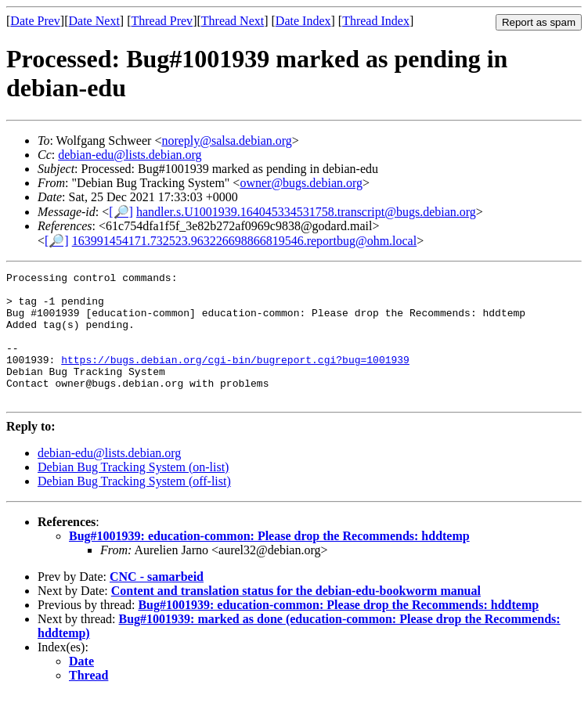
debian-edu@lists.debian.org (130, 155)
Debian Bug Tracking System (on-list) (133, 493)
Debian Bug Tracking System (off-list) (134, 507)
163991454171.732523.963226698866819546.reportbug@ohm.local (244, 241)
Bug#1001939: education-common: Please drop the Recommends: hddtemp (269, 562)
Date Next (94, 21)
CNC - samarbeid (157, 602)
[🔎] (121, 212)
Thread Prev (162, 21)
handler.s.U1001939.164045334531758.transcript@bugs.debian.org (306, 212)
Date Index (303, 21)
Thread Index (376, 21)
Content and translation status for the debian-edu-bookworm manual (296, 616)
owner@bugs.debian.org (301, 183)
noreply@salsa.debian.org (226, 141)
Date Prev (35, 21)
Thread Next (233, 21)
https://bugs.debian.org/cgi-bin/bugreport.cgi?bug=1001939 (235, 378)
